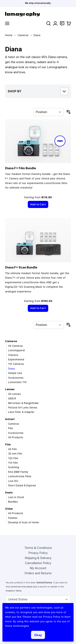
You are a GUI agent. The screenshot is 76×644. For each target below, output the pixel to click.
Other (9, 509)
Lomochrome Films (20, 476)
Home (9, 35)
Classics (13, 355)
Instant (10, 419)
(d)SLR (12, 398)
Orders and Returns (38, 573)
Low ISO (13, 481)
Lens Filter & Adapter (21, 412)
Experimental (16, 359)
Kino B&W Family (18, 472)
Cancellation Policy (38, 563)
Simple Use (15, 373)
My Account (38, 568)
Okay (38, 635)
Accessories (16, 378)
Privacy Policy (38, 553)
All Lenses (14, 394)
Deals (9, 493)
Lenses (10, 389)
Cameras (23, 35)
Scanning (14, 467)
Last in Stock (16, 497)
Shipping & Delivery (38, 558)
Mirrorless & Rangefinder (24, 403)
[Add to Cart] (38, 204)
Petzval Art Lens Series (23, 408)
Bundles (13, 502)
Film (11, 428)
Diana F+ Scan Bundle (21, 267)
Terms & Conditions (38, 548)
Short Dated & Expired (22, 485)
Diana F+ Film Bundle (21, 168)
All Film (12, 449)
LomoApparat (17, 350)
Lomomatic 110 (17, 382)
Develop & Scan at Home (24, 522)
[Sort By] (49, 112)
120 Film (13, 458)
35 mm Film (15, 454)
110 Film (13, 463)
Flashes (13, 518)
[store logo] (38, 14)
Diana (11, 369)
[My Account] (55, 23)
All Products (16, 437)
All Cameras (16, 346)
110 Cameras (16, 364)
